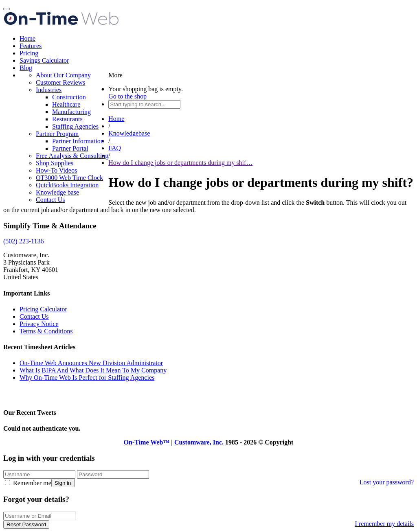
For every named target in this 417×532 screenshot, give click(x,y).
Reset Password (26, 524)
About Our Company (63, 75)
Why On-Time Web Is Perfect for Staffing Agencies (87, 378)
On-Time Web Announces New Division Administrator (91, 363)
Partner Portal (70, 148)
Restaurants (67, 119)
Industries (49, 90)
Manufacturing (71, 112)
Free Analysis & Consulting (72, 156)
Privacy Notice (39, 324)
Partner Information (78, 141)
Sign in (63, 483)
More (115, 75)
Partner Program (57, 134)
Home (27, 38)
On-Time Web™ (147, 442)
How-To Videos (56, 170)
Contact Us (50, 200)
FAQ (115, 148)
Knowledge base (57, 192)
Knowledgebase (129, 133)
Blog (26, 68)
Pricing (29, 53)
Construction (69, 97)
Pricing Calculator (43, 309)
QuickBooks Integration (67, 185)
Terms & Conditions (46, 331)
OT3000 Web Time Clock (69, 178)
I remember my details (384, 524)
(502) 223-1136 (23, 241)
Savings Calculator (44, 60)
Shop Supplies (55, 163)
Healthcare (66, 104)
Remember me (28, 483)
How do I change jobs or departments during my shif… (180, 163)
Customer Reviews (60, 82)
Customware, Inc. (199, 442)
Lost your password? (387, 482)
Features (31, 46)
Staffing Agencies (75, 126)
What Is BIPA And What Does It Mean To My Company (93, 370)
